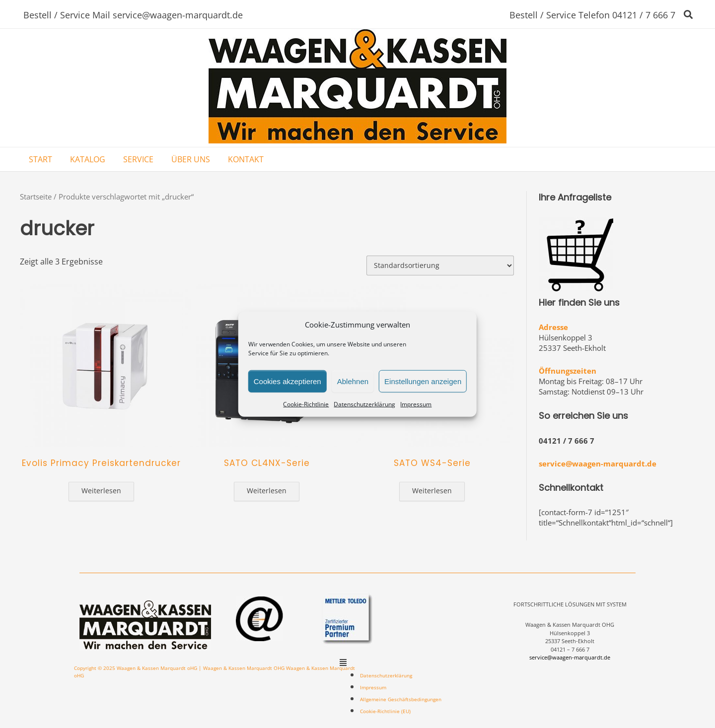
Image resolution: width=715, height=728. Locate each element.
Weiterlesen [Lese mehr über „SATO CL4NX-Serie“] (267, 491)
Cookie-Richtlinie (306, 404)
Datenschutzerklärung (364, 404)
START (40, 159)
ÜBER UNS (191, 159)
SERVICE (138, 159)
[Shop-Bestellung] (440, 265)
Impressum (416, 404)
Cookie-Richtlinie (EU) (385, 711)
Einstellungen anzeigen (423, 381)
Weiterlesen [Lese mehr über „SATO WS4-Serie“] (432, 491)
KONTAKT (246, 159)
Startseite (36, 197)
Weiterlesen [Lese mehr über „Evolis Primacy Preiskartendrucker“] (101, 491)
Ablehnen (353, 381)
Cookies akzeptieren (287, 381)
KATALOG (88, 159)
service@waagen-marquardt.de (598, 463)
